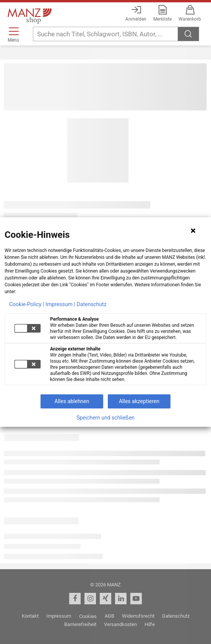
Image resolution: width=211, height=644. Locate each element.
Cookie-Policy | (27, 304)
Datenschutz (92, 304)
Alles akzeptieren (139, 401)
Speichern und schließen (105, 418)
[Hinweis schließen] (193, 231)
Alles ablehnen (72, 401)
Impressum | (60, 304)
